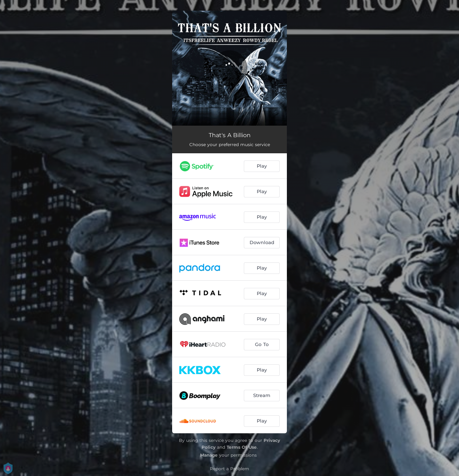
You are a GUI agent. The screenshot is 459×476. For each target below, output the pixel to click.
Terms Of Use (242, 447)
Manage (209, 455)
